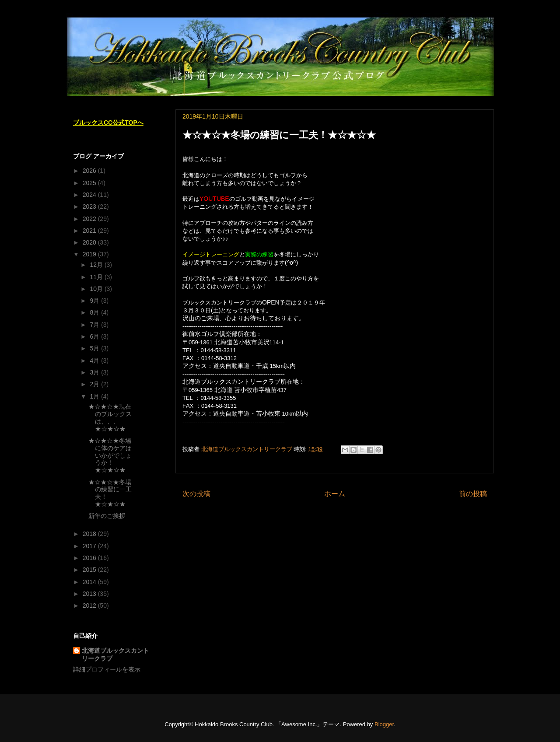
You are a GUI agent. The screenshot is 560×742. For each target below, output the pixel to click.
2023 (90, 206)
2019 (90, 254)
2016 (90, 558)
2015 (90, 570)
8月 (95, 312)
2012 (90, 605)
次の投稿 (196, 494)
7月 (95, 325)
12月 (97, 265)
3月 (95, 372)
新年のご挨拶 (107, 516)
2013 (90, 594)
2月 (95, 384)
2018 (90, 534)
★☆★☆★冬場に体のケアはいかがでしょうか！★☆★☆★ (110, 455)
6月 (95, 336)
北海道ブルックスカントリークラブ (115, 654)
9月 (95, 301)
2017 (90, 546)
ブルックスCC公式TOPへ (108, 122)
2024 (90, 195)
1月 (95, 396)
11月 (97, 277)
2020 (90, 242)
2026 (90, 171)
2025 (90, 183)
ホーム (335, 494)
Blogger (384, 724)
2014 (90, 582)
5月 (95, 348)
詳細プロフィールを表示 (107, 669)
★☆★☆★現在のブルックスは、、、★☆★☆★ (110, 417)
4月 (95, 360)
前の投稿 (473, 494)
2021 (90, 231)
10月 (97, 289)
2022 (90, 219)
